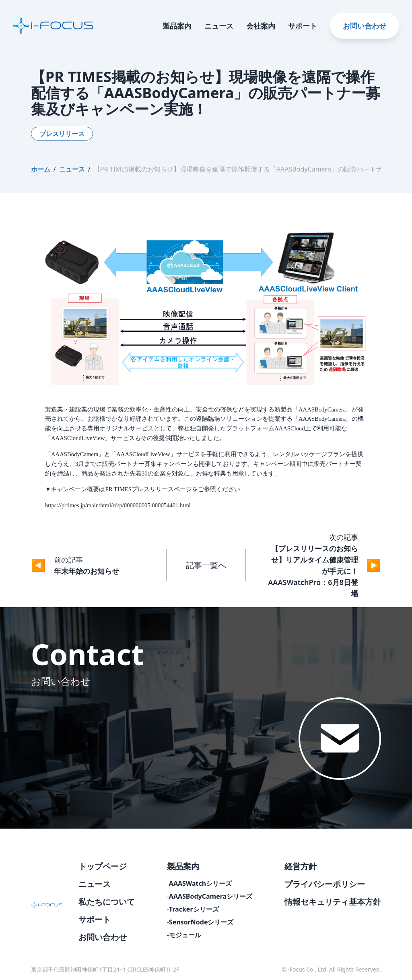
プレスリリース (62, 134)
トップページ (103, 866)
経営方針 (301, 866)
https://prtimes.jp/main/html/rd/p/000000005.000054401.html (118, 505)
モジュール (185, 935)
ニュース (219, 26)
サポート (303, 26)
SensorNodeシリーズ (201, 922)
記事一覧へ (206, 565)
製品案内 (177, 26)
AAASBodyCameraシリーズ (211, 896)
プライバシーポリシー (325, 884)
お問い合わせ (365, 26)
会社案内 (261, 26)
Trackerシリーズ (194, 909)
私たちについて (107, 902)
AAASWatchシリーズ (200, 883)
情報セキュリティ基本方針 (333, 902)
